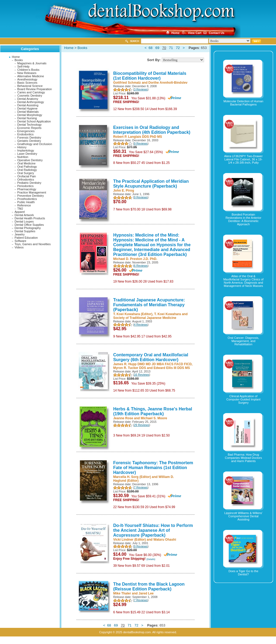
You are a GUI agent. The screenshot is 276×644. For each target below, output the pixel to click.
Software (20, 241)
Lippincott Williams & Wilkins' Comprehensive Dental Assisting (243, 516)
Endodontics (25, 134)
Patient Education (26, 238)
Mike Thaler (122, 593)
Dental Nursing (27, 118)
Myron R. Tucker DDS (130, 368)
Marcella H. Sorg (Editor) (132, 477)
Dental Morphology (30, 115)
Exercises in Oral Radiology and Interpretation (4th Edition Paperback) (152, 130)
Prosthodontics (27, 199)
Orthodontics (26, 180)
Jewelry (20, 234)
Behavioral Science (30, 86)
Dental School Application (34, 121)
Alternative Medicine (31, 76)
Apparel (20, 212)
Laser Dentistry (27, 154)
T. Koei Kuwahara (168, 314)
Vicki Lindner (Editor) (130, 540)
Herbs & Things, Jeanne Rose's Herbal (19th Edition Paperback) (153, 411)
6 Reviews (141, 266)
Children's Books (28, 70)
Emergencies (26, 131)
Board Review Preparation (34, 89)
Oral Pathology (27, 167)
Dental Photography (28, 228)
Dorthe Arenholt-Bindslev (168, 83)
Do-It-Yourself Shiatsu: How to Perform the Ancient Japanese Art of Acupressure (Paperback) (153, 530)
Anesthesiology (27, 79)
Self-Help (23, 66)
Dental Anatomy (28, 99)
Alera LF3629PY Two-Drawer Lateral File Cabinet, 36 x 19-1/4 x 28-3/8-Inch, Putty (244, 159)
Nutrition (23, 157)
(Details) (151, 559)
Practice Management (32, 192)
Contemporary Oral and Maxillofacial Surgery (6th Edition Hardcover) (151, 357)
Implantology (26, 150)
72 (178, 48)
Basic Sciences (27, 83)
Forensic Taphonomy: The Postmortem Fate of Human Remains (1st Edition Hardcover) (153, 468)
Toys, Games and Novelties (33, 244)
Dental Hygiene (27, 108)
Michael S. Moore (154, 418)
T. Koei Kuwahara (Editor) (133, 314)
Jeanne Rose (123, 418)
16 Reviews (142, 375)
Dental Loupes (24, 221)
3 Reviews (141, 89)
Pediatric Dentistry (29, 183)
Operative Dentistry (30, 160)
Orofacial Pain (27, 176)
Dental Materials (28, 112)
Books (19, 60)
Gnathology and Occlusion (35, 144)
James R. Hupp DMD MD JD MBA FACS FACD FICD (152, 364)
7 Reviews (141, 487)
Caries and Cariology (31, 92)
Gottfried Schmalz (127, 83)
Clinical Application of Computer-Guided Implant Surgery (244, 399)
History (22, 147)
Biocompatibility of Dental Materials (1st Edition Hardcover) (150, 76)
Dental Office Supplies (29, 225)
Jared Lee (146, 593)
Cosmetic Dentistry (30, 96)
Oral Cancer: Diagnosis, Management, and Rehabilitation (244, 341)
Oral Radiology (27, 170)
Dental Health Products (30, 218)
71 (171, 48)
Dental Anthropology (31, 102)
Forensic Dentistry (29, 138)
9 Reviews (141, 143)
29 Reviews (142, 425)
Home (16, 57)
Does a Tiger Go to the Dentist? (244, 573)
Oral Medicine (26, 163)
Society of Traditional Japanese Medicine (145, 318)
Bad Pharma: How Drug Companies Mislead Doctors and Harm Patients (243, 458)
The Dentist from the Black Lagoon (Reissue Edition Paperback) (149, 587)
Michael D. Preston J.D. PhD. (135, 259)
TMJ (20, 209)
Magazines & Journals (32, 63)
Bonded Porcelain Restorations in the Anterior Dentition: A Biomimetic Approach (244, 219)
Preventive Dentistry (30, 196)
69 (157, 48)
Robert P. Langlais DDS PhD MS (138, 137)
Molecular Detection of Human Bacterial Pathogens (243, 103)
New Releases (27, 73)
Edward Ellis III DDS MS (172, 368)
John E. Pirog (124, 191)
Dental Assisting (28, 105)
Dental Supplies (25, 231)
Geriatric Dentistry (29, 141)
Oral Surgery (26, 173)
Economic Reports (29, 128)
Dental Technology (29, 125)
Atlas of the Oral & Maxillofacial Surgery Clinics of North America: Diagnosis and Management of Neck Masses (243, 281)
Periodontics (25, 186)
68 (150, 48)
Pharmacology (27, 189)
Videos (19, 247)
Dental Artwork (24, 215)
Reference (24, 205)
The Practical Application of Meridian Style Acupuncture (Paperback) (151, 184)
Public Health (26, 202)
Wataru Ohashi (165, 540)
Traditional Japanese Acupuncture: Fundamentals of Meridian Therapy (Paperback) (149, 305)
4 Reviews (141, 325)
